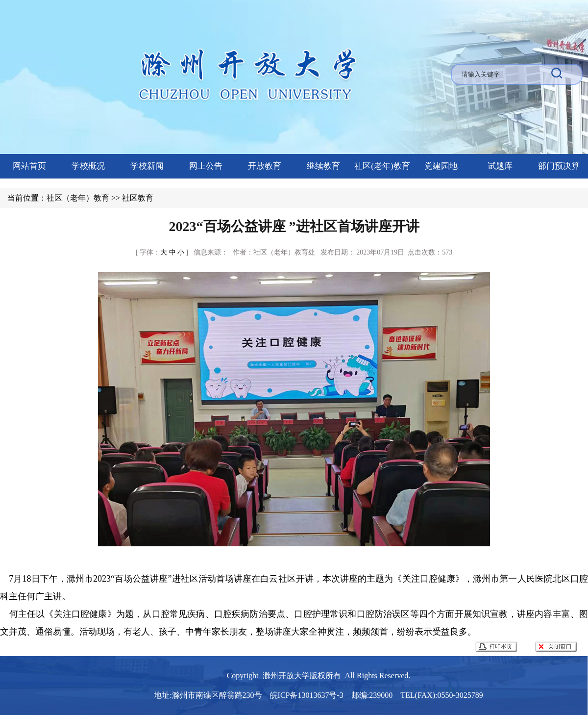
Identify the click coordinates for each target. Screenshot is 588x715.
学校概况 (88, 166)
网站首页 (29, 166)
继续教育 (323, 166)
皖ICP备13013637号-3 (307, 695)
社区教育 (138, 198)
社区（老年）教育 (78, 198)
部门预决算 (559, 166)
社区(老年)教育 (382, 166)
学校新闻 (147, 166)
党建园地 (441, 166)
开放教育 (265, 166)
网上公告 (206, 166)
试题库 (500, 166)
